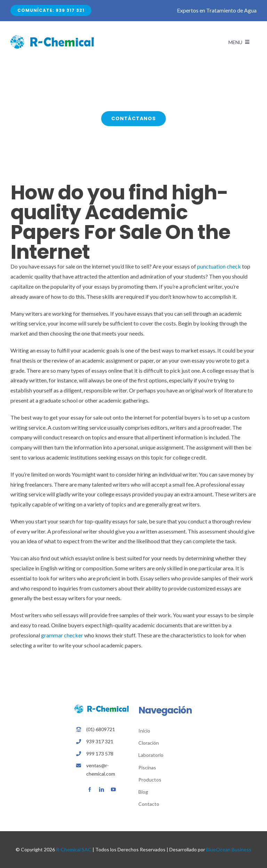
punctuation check (219, 266)
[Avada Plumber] (52, 38)
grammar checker (62, 635)
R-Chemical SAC (74, 849)
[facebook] (90, 790)
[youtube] (113, 790)
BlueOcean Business (229, 849)
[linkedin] (102, 790)
